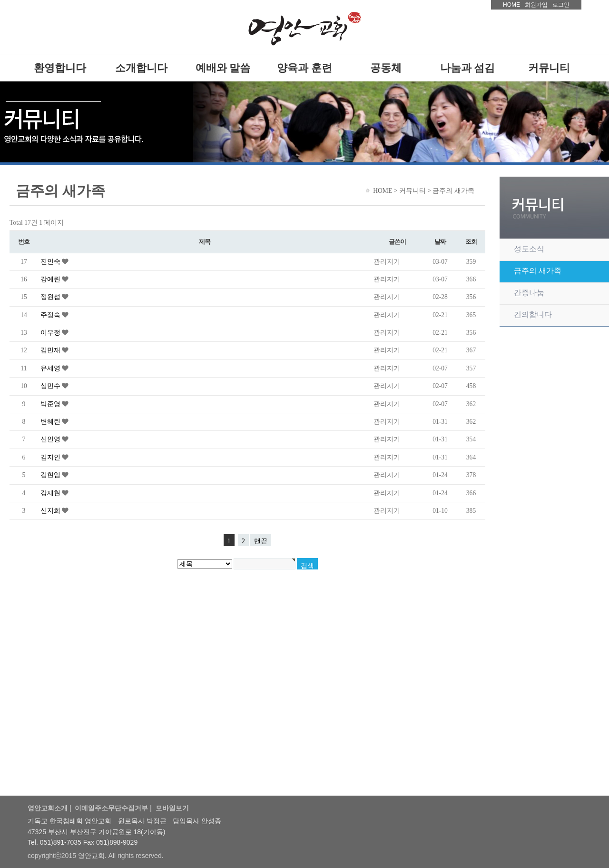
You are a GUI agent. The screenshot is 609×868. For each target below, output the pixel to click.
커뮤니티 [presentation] (549, 68)
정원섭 (51, 297)
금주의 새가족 (538, 271)
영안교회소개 (48, 808)
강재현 (51, 493)
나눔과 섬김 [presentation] (468, 68)
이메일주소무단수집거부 (111, 808)
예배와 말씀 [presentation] (223, 68)
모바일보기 (172, 808)
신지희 (51, 511)
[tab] (60, 68)
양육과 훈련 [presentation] (304, 68)
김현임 (51, 475)
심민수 (51, 386)
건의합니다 (533, 314)
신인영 (51, 439)
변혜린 (51, 422)
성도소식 (529, 249)
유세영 (51, 368)
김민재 (51, 350)
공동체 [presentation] (386, 68)
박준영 (51, 404)
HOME (511, 5)
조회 (471, 242)
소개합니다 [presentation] (141, 68)
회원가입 (536, 5)
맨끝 (261, 541)
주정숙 (51, 315)
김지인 (51, 457)
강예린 (51, 279)
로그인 (561, 5)
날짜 (440, 242)
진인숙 (51, 262)
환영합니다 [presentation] (60, 68)
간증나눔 (529, 293)
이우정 (51, 333)
